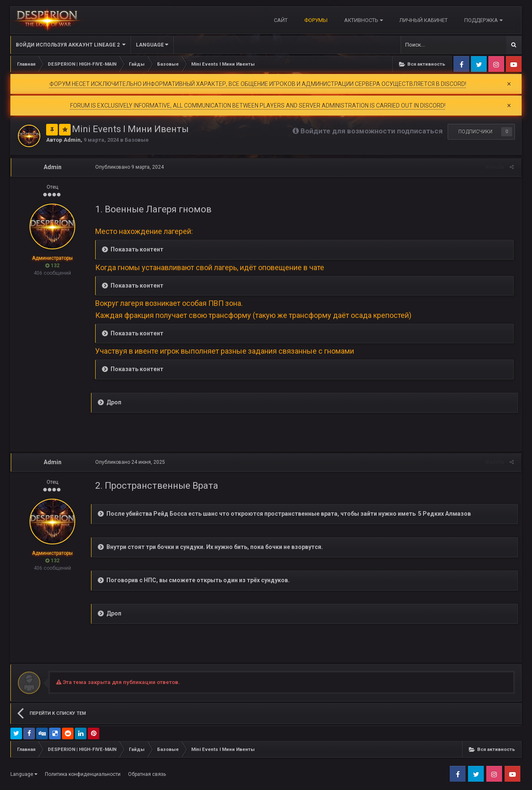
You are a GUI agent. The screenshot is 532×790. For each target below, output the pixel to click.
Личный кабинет (424, 20)
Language (152, 45)
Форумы (316, 20)
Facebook (461, 64)
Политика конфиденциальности (83, 774)
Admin (72, 140)
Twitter (479, 64)
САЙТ (281, 20)
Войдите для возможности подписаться (372, 131)
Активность (363, 20)
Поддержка (483, 20)
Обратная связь (147, 774)
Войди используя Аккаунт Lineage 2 (71, 45)
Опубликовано (128, 167)
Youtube (514, 64)
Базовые (137, 140)
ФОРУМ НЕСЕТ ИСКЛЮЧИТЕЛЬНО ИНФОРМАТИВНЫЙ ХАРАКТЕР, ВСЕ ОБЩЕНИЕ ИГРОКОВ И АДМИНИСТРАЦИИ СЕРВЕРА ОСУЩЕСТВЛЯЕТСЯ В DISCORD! (258, 84)
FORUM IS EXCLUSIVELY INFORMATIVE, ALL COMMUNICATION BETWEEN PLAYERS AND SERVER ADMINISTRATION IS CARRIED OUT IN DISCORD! (258, 106)
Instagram (496, 64)
